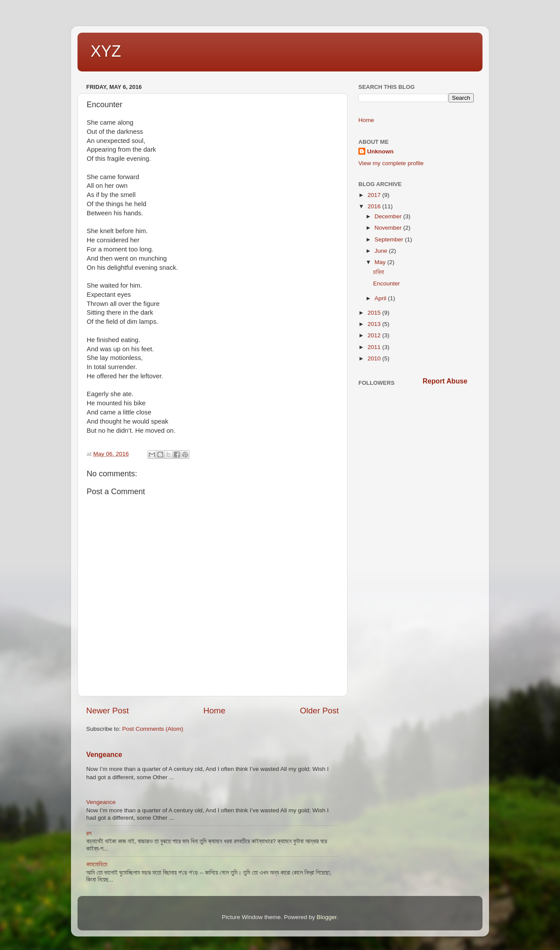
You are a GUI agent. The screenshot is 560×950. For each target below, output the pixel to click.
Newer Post (108, 711)
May (381, 262)
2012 (375, 335)
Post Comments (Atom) (153, 729)
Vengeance (104, 755)
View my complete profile (391, 163)
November (389, 228)
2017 (375, 195)
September (390, 239)
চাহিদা (379, 272)
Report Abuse (445, 381)
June (382, 251)
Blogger (327, 917)
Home (214, 711)
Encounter (387, 283)
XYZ (106, 51)
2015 (375, 313)
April (381, 298)
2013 (375, 324)
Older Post (319, 711)
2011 (375, 347)
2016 (375, 206)
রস (89, 833)
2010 (375, 358)
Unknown (380, 151)
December (389, 216)
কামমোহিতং (97, 864)
